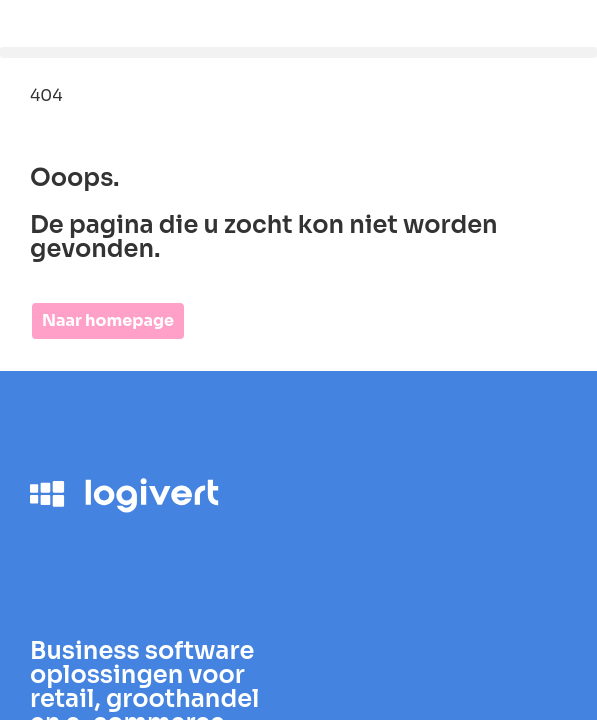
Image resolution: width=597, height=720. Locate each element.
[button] (298, 52)
